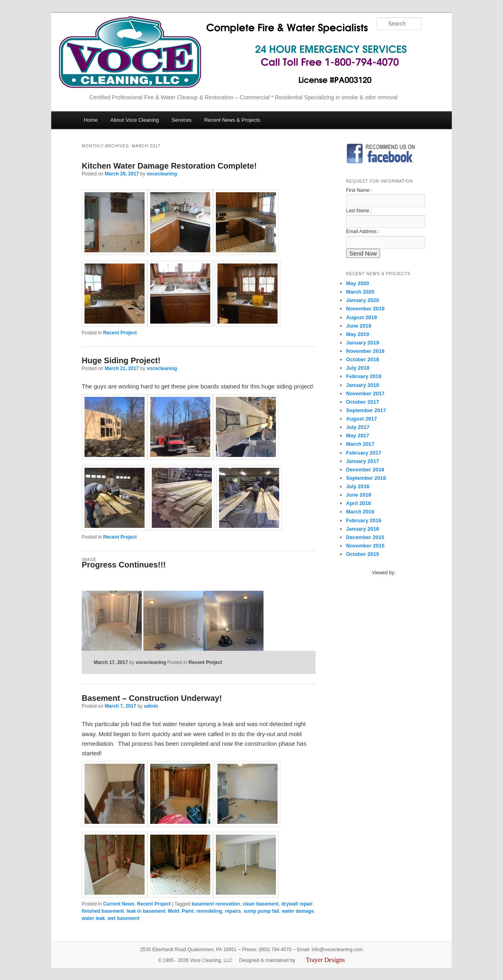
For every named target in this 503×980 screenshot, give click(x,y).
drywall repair (297, 904)
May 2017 (358, 436)
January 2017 (362, 461)
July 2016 (358, 486)
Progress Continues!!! (124, 565)
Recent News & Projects (232, 120)
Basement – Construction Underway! (152, 698)
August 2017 (361, 419)
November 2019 (365, 309)
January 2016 (362, 529)
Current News (119, 904)
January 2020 (362, 300)
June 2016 (359, 495)
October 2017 (362, 402)
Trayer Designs (326, 960)
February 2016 (364, 520)
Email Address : (363, 231)
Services (181, 120)
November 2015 (365, 546)
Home (91, 120)
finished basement (103, 911)
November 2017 (365, 393)
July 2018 (358, 368)
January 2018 (362, 385)
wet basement (124, 918)
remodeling (209, 911)
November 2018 (365, 351)
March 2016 (360, 512)
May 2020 (358, 283)
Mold (173, 911)
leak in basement (146, 911)
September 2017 (366, 410)
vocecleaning (162, 174)
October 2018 (362, 359)
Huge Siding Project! (121, 360)
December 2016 (365, 470)
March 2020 (360, 292)
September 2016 (366, 478)
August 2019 (361, 317)
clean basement (261, 904)
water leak (93, 918)
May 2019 (358, 334)
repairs (233, 911)
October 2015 (362, 554)
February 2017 (364, 453)
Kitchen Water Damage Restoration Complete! (169, 166)
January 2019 (362, 343)
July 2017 (358, 427)
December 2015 (365, 537)
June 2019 (359, 326)
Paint (188, 911)
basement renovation (216, 904)
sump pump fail (261, 911)
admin (151, 706)
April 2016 (358, 503)
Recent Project (120, 333)
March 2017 (360, 444)
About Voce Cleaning (134, 120)
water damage (298, 911)
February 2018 (364, 376)
